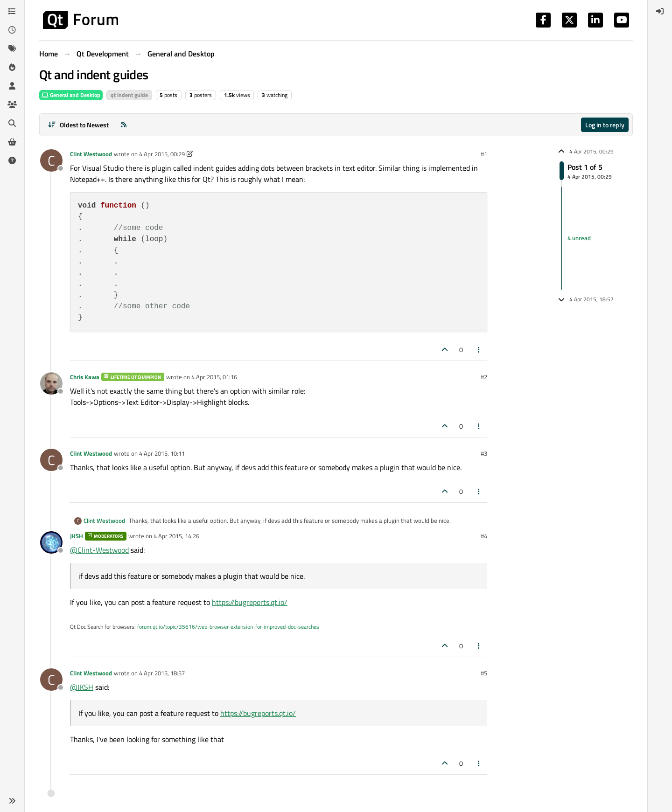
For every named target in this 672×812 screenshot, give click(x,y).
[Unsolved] (12, 160)
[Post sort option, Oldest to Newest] (78, 125)
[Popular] (12, 67)
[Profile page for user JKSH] (51, 542)
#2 (484, 377)
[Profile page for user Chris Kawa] (51, 383)
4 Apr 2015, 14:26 (176, 536)
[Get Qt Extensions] (12, 142)
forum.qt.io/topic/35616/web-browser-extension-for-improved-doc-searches (228, 627)
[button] (12, 801)
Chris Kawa (85, 377)
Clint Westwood (91, 154)
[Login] (660, 11)
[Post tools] (479, 350)
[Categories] (12, 11)
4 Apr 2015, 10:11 (162, 453)
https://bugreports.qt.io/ (250, 602)
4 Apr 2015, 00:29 (162, 154)
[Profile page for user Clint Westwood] (51, 160)
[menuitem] (660, 11)
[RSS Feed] (124, 125)
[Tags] (12, 49)
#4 (484, 536)
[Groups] (12, 104)
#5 (484, 673)
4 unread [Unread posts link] (579, 238)
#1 (484, 154)
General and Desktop (71, 95)
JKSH (77, 536)
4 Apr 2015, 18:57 (162, 673)
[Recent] (12, 30)
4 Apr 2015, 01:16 (214, 377)
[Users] (12, 86)
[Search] (12, 123)
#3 (484, 453)
